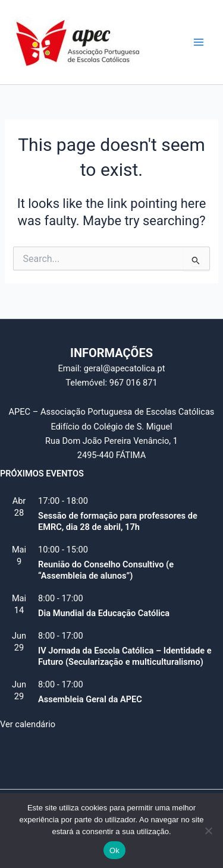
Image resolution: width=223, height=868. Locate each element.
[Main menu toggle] (199, 42)
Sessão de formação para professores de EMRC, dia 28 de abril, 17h (118, 521)
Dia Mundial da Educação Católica (104, 613)
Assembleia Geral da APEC (90, 699)
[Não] (208, 831)
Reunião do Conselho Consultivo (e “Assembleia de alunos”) (106, 570)
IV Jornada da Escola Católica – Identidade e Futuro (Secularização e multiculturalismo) (125, 656)
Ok (114, 850)
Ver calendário (28, 724)
